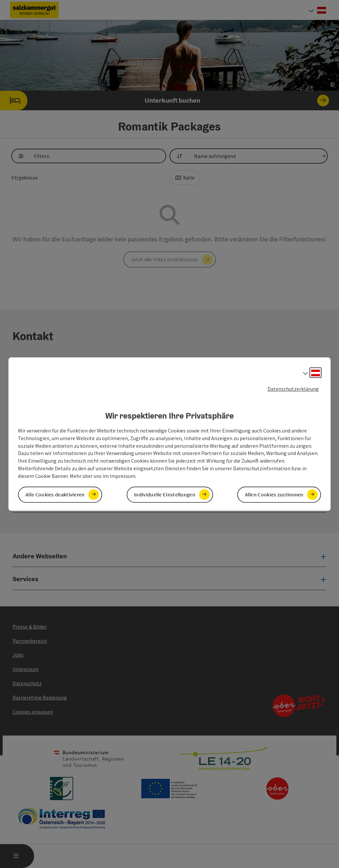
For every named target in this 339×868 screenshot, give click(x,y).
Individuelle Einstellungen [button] (165, 494)
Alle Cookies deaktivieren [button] (55, 494)
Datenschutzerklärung (293, 389)
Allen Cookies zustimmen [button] (274, 494)
